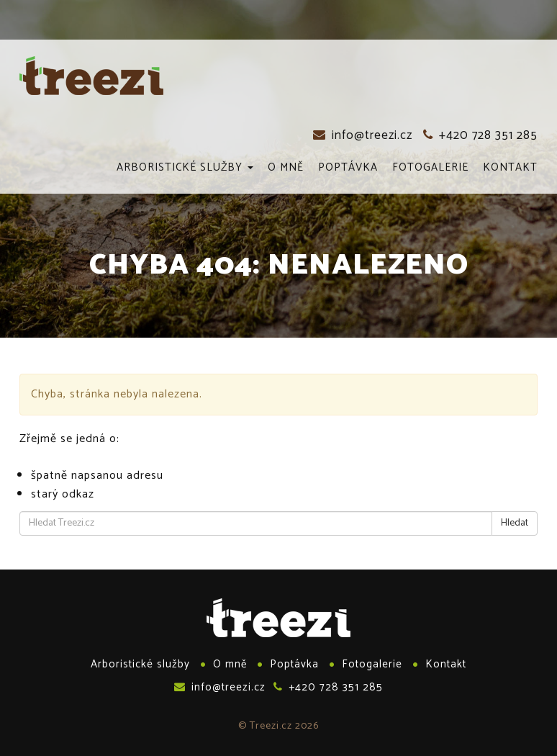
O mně (286, 168)
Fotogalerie (430, 168)
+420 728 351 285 (480, 135)
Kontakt (510, 168)
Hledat (515, 523)
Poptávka (348, 168)
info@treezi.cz (363, 135)
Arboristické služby (185, 168)
